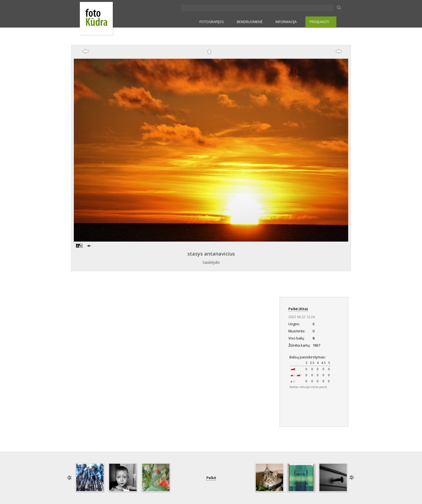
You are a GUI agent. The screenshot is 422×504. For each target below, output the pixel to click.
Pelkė (211, 478)
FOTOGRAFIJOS (212, 22)
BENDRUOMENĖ (250, 22)
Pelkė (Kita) (298, 309)
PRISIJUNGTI (319, 22)
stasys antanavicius (211, 254)
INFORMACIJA (286, 22)
